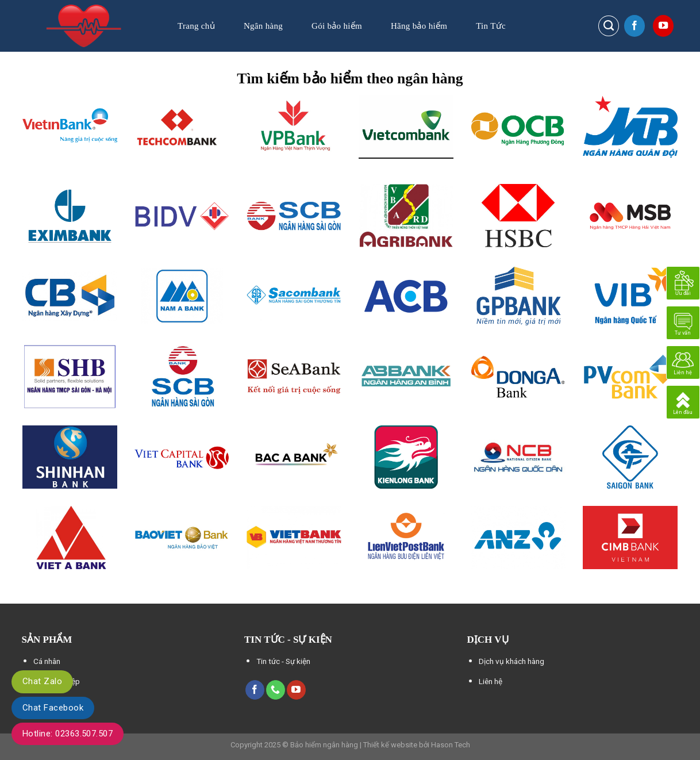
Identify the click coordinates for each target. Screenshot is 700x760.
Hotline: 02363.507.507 (68, 734)
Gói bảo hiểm (337, 26)
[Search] (609, 26)
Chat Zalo (42, 681)
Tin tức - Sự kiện (283, 661)
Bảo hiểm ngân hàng (324, 745)
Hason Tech (451, 745)
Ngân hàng (263, 26)
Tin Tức (491, 26)
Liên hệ (491, 681)
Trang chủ (196, 26)
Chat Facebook (53, 708)
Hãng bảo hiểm (419, 26)
